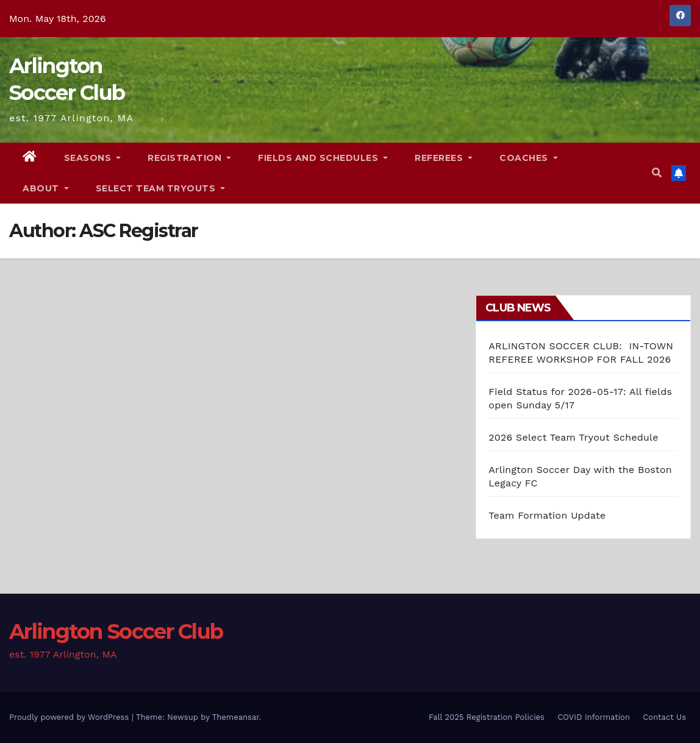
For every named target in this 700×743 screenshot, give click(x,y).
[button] (657, 173)
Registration (189, 158)
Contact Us (664, 717)
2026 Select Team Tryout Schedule (573, 437)
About (46, 188)
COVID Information (594, 717)
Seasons (93, 158)
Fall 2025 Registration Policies (487, 717)
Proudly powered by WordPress (70, 717)
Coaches (529, 158)
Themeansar (236, 717)
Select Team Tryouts (161, 188)
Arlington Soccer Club (116, 631)
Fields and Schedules (323, 158)
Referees (444, 158)
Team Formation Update (547, 515)
